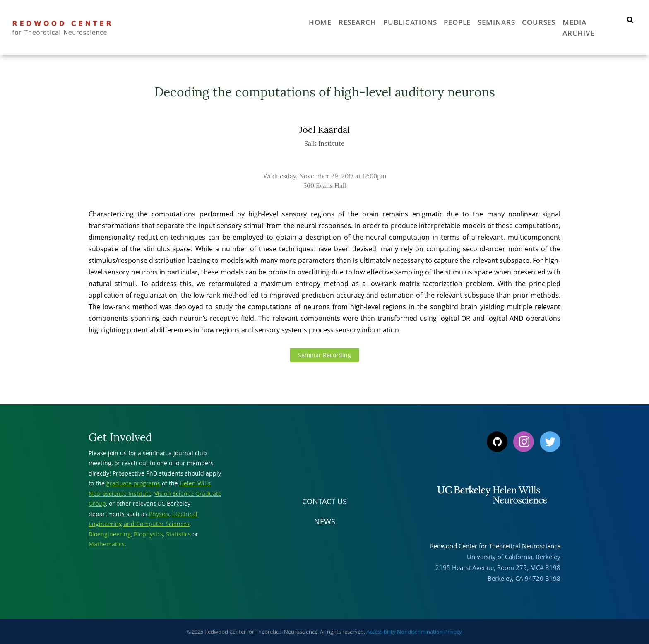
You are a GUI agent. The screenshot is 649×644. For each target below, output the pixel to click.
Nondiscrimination (420, 632)
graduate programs (133, 483)
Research (329, 22)
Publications (387, 22)
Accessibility (381, 632)
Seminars (484, 22)
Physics (159, 514)
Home (288, 22)
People (440, 22)
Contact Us (324, 501)
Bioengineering (110, 534)
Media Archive (589, 22)
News (325, 521)
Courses (531, 22)
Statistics (178, 534)
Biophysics (148, 534)
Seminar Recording (324, 355)
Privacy (453, 632)
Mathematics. (107, 544)
